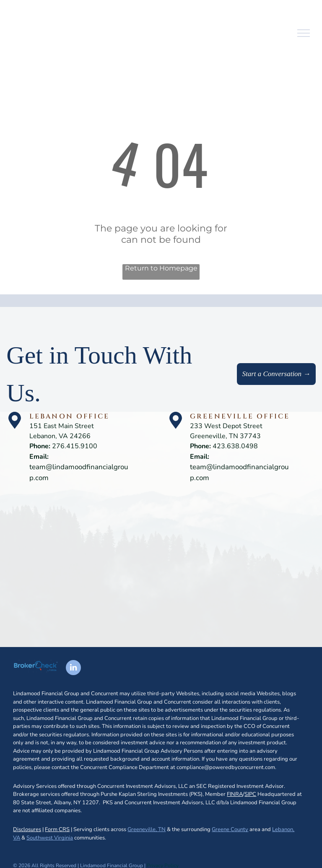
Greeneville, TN (147, 829)
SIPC (250, 794)
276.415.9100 (75, 446)
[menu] (304, 33)
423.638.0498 (235, 446)
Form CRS (57, 829)
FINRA (235, 794)
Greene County (230, 829)
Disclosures (27, 829)
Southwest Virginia (50, 838)
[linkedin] (73, 669)
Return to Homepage (161, 268)
